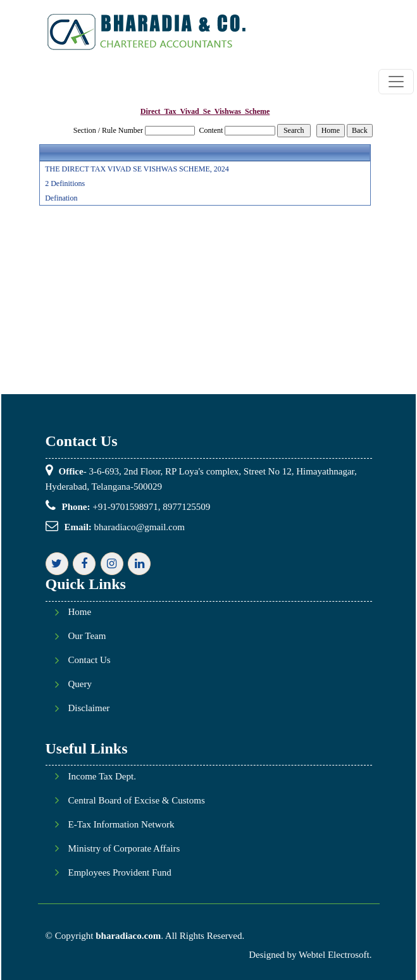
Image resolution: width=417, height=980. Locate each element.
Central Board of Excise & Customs (137, 801)
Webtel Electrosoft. (335, 955)
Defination (61, 198)
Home (80, 612)
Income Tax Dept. (102, 777)
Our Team (87, 636)
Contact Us (90, 660)
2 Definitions (65, 183)
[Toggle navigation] (396, 82)
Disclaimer (89, 708)
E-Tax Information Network (121, 825)
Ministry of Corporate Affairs (124, 849)
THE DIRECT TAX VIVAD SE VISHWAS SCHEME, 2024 (137, 169)
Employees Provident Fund (120, 873)
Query (80, 684)
